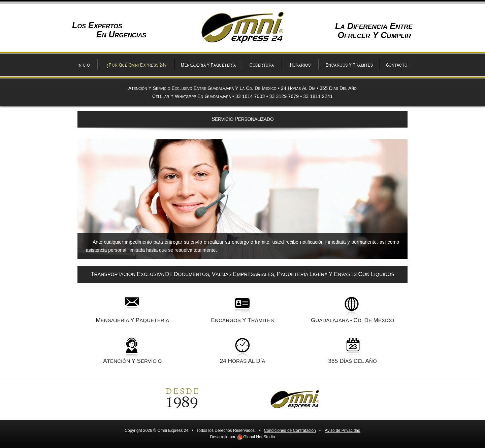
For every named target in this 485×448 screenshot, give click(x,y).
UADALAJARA (330, 320)
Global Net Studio (259, 437)
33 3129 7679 (284, 96)
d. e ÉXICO (374, 320)
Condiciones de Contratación (290, 430)
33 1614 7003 (250, 96)
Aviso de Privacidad (343, 430)
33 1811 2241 (318, 96)
